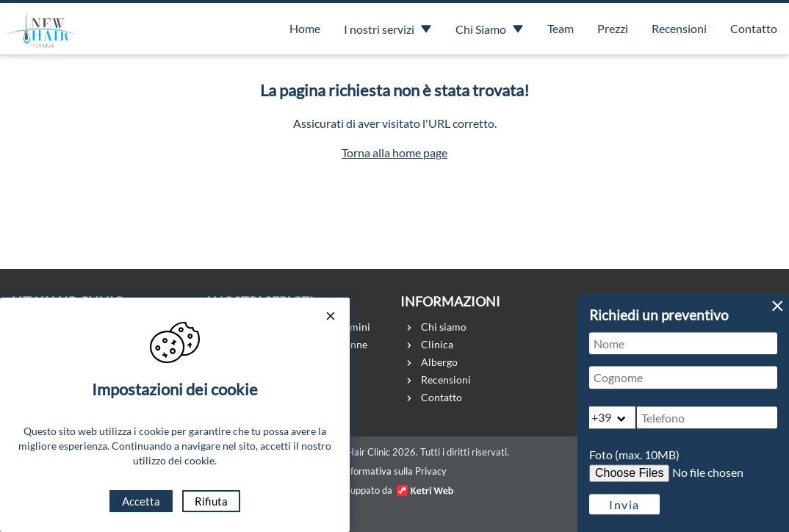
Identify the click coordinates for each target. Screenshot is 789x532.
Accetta (141, 501)
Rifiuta (211, 501)
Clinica (437, 344)
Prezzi (613, 28)
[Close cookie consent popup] (331, 317)
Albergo (439, 362)
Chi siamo (444, 327)
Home (305, 28)
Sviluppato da (394, 490)
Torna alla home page (394, 152)
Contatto (754, 28)
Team (561, 28)
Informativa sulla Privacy (394, 471)
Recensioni (679, 28)
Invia (624, 504)
